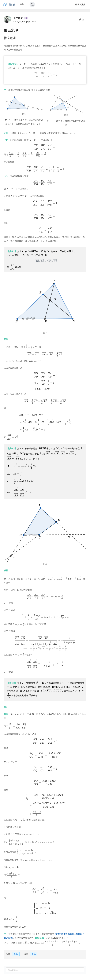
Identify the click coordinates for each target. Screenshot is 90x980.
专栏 (22, 4)
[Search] (32, 4)
